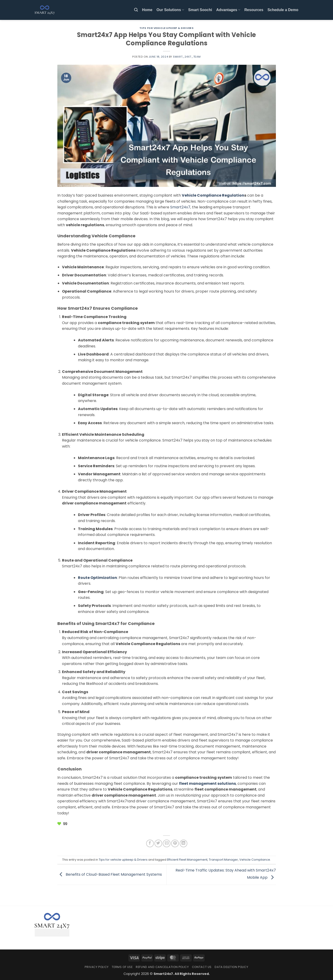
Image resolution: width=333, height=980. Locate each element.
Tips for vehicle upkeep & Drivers (166, 28)
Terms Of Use (122, 967)
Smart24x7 (180, 207)
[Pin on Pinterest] (175, 843)
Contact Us (202, 967)
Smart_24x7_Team (187, 57)
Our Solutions (170, 10)
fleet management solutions (207, 784)
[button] (136, 10)
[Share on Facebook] (150, 843)
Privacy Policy (97, 967)
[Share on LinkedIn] (183, 843)
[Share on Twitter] (158, 843)
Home (147, 10)
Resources (254, 10)
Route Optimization (97, 578)
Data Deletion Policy (231, 967)
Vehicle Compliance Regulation (213, 195)
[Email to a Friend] (167, 843)
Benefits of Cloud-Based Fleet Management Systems (110, 874)
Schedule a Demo (283, 10)
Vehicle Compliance (255, 860)
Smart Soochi (200, 10)
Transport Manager (223, 860)
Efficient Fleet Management (187, 860)
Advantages (228, 10)
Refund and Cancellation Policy (162, 967)
